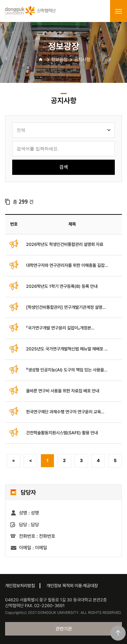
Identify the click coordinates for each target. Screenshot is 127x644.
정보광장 (59, 60)
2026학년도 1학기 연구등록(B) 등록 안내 (62, 286)
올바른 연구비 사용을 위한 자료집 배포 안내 (63, 391)
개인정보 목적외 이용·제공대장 (72, 586)
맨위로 (118, 633)
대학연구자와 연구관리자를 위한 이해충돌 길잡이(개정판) (67, 266)
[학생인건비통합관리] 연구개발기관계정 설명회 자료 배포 (66, 308)
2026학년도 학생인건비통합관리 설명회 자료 (65, 244)
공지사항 (82, 60)
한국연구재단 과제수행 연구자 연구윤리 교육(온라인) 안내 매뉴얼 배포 (63, 412)
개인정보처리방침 (20, 586)
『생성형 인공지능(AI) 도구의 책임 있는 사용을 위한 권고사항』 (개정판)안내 (65, 370)
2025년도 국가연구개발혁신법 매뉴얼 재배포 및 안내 (67, 349)
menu (119, 11)
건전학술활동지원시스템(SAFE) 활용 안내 (62, 433)
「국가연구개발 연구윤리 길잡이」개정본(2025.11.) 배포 (59, 328)
